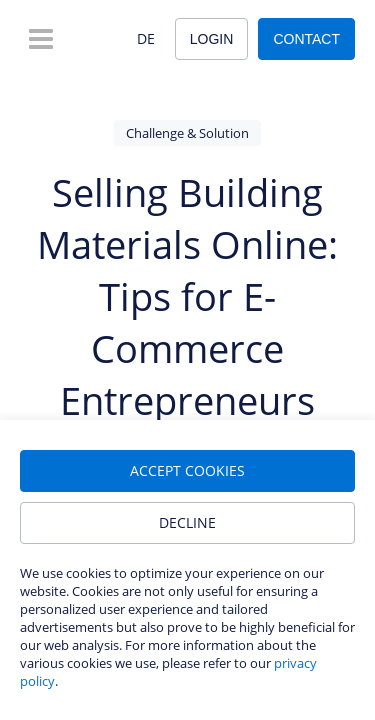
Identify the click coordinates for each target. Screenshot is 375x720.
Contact (306, 39)
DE (146, 38)
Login (212, 39)
